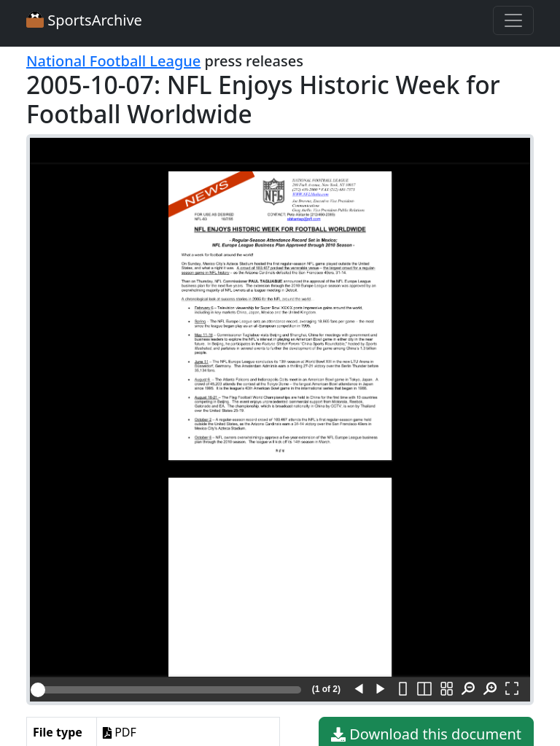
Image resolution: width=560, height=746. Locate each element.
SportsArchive (84, 20)
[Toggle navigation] (513, 20)
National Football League (113, 61)
